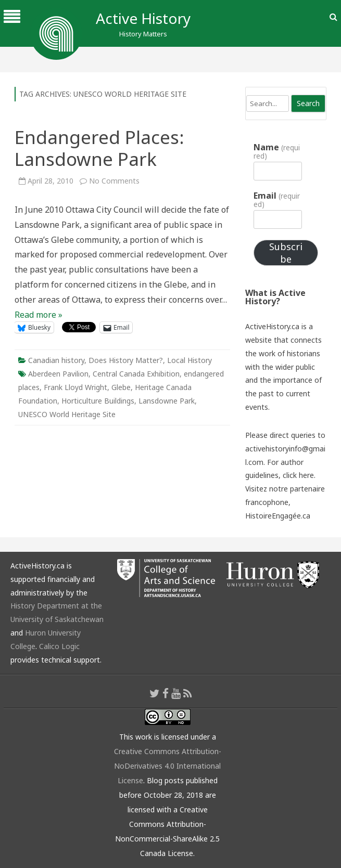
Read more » (39, 315)
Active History (143, 18)
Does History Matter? (126, 360)
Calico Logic (59, 646)
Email (276, 200)
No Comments (114, 181)
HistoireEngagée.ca (278, 516)
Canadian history (56, 360)
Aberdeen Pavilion (58, 374)
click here (298, 475)
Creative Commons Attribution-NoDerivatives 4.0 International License (168, 766)
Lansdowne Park (167, 401)
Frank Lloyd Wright (75, 387)
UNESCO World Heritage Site (67, 414)
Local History (190, 360)
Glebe (121, 387)
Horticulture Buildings (98, 401)
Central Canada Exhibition (136, 374)
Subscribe (286, 253)
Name (276, 151)
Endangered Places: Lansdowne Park (99, 148)
